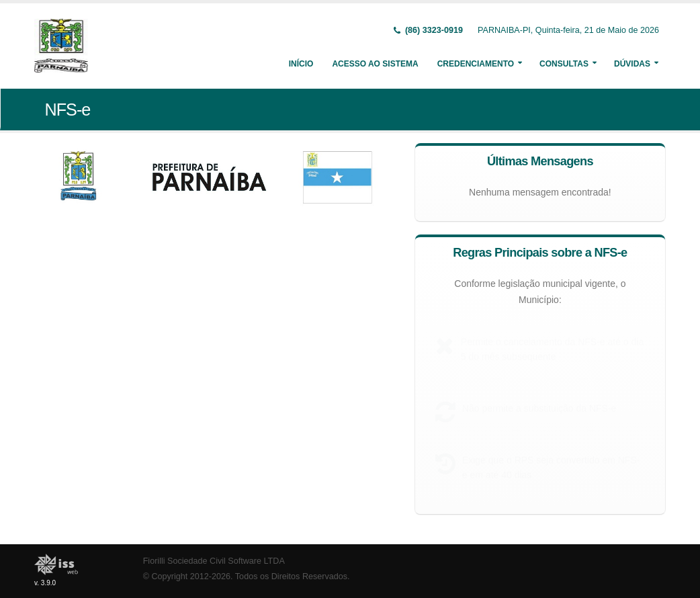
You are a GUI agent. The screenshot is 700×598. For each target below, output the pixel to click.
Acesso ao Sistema (375, 64)
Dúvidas (632, 64)
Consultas (564, 64)
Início (301, 64)
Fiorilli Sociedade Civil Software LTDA (214, 561)
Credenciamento (476, 64)
